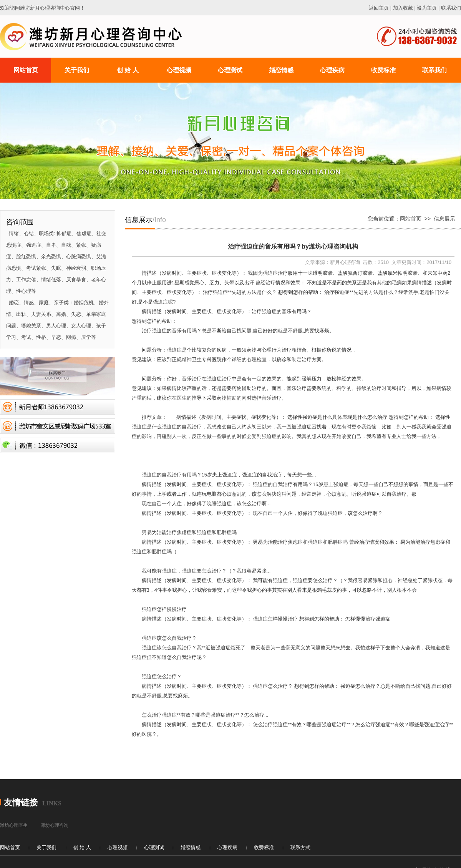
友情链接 (21, 802)
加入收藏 (403, 8)
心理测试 (154, 847)
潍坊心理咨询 (55, 825)
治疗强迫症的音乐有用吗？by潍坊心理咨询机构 (293, 246)
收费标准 (264, 847)
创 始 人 (82, 847)
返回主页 (379, 8)
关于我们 (46, 847)
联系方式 (300, 847)
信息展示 (444, 219)
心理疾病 (227, 847)
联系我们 (451, 8)
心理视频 (118, 847)
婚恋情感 (191, 847)
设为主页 (427, 8)
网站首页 (411, 219)
